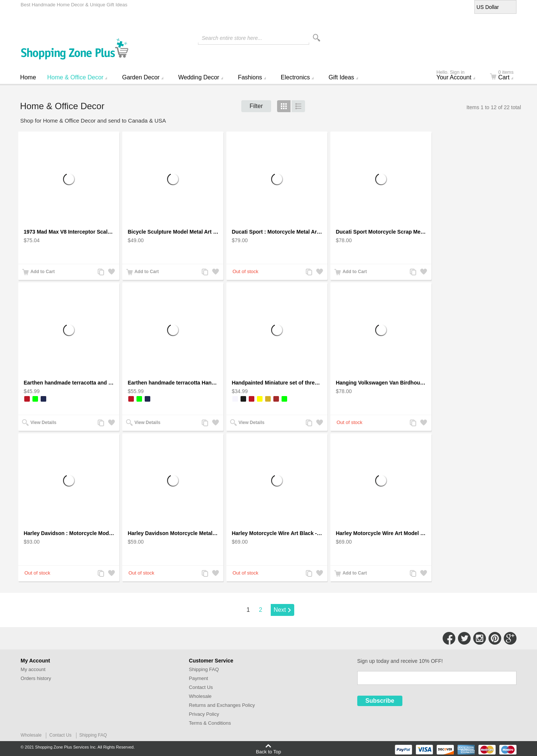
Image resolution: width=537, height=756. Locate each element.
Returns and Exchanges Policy (222, 705)
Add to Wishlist (111, 273)
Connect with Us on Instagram (480, 638)
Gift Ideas (341, 77)
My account (33, 669)
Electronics (295, 77)
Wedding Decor (199, 77)
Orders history (36, 678)
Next (280, 610)
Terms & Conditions (210, 723)
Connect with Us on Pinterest (495, 638)
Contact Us (201, 687)
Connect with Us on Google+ (510, 638)
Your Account (459, 76)
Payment (199, 678)
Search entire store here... (232, 38)
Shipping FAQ (204, 669)
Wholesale (200, 696)
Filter (256, 106)
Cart (506, 76)
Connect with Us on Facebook (449, 638)
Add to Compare (100, 273)
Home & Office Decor (76, 77)
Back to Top (268, 752)
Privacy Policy (204, 714)
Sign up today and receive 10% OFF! (400, 661)
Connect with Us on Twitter (464, 638)
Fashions (250, 77)
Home (28, 77)
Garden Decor (141, 77)
